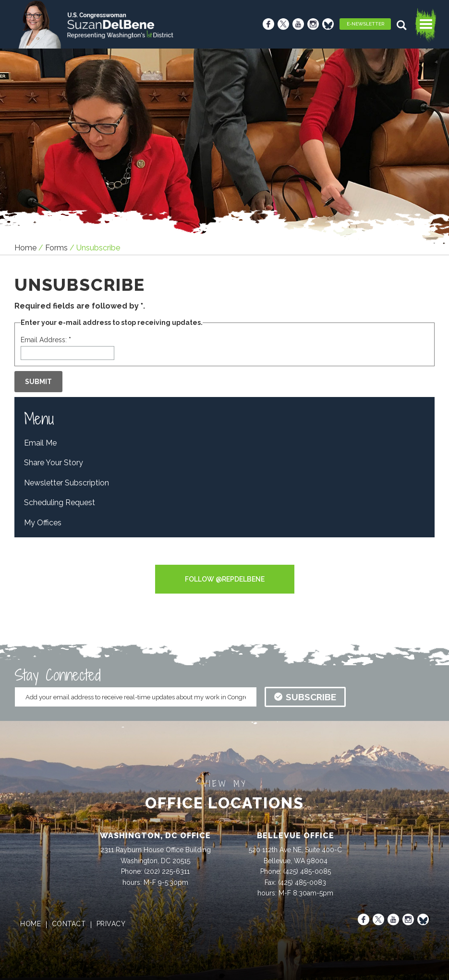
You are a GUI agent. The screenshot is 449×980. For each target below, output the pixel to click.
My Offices (43, 523)
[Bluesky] (328, 24)
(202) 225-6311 (167, 871)
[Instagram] (313, 24)
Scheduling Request (60, 502)
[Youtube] (298, 24)
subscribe (305, 697)
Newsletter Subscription (67, 483)
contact (69, 924)
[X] (283, 24)
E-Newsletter (365, 24)
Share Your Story (54, 463)
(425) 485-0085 (307, 871)
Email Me (40, 443)
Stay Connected (58, 675)
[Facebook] (268, 24)
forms (56, 248)
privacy (111, 924)
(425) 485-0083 (302, 882)
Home (25, 248)
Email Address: (46, 340)
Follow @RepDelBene (225, 579)
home (30, 924)
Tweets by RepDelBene (224, 558)
